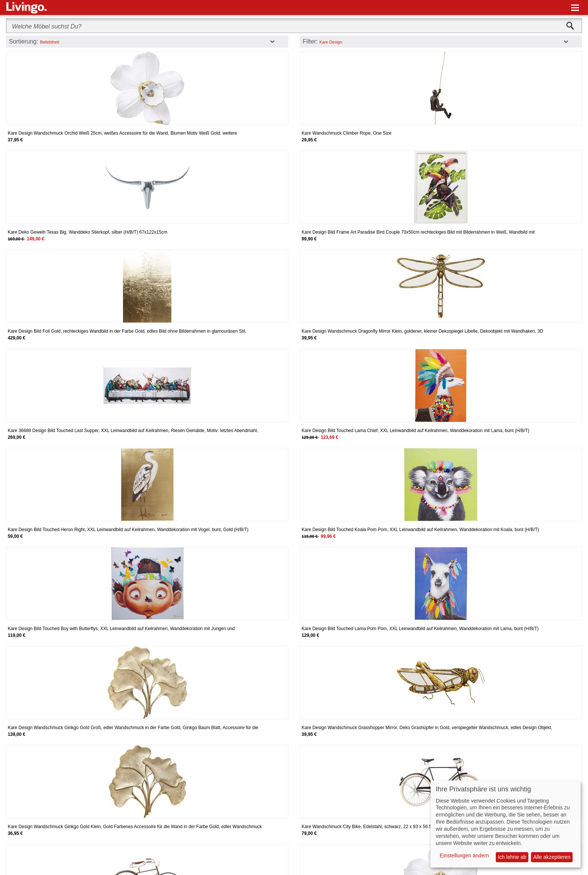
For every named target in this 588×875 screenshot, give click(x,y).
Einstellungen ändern (465, 855)
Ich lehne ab (512, 857)
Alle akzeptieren (552, 857)
